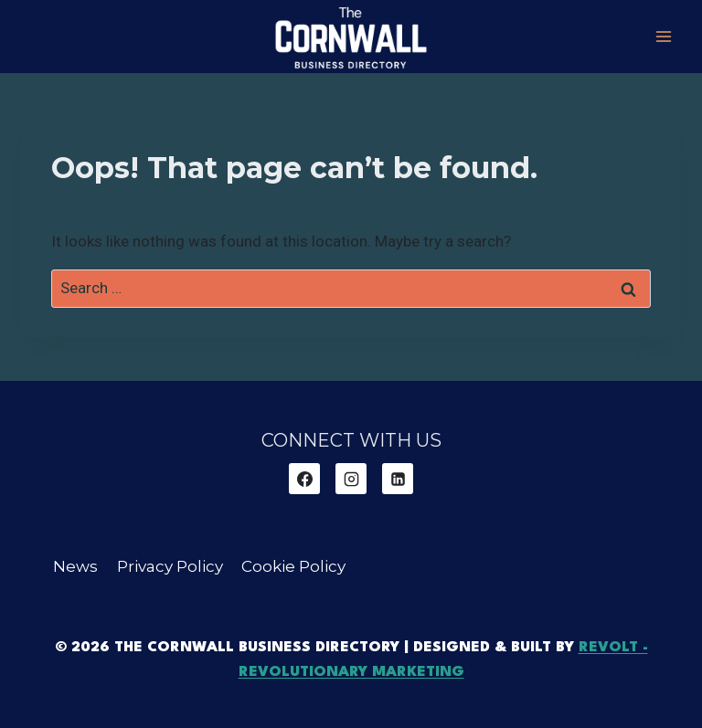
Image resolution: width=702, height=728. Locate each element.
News (75, 566)
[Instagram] (351, 479)
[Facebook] (304, 479)
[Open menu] (663, 36)
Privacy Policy (170, 566)
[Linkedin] (398, 479)
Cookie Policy (293, 566)
